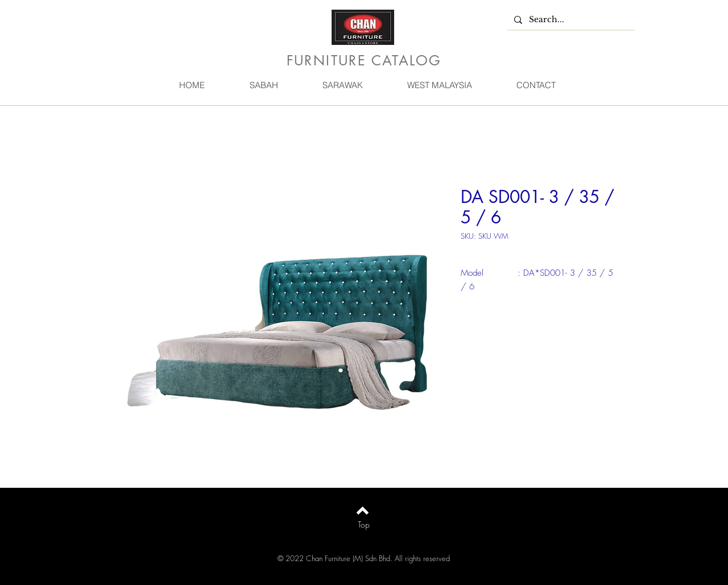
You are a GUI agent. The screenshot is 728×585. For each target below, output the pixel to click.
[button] (263, 85)
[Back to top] (363, 511)
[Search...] (570, 20)
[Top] (364, 525)
